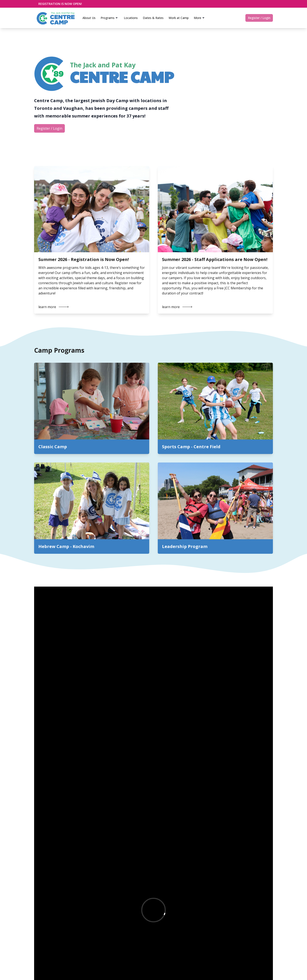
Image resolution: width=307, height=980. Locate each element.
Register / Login (259, 18)
